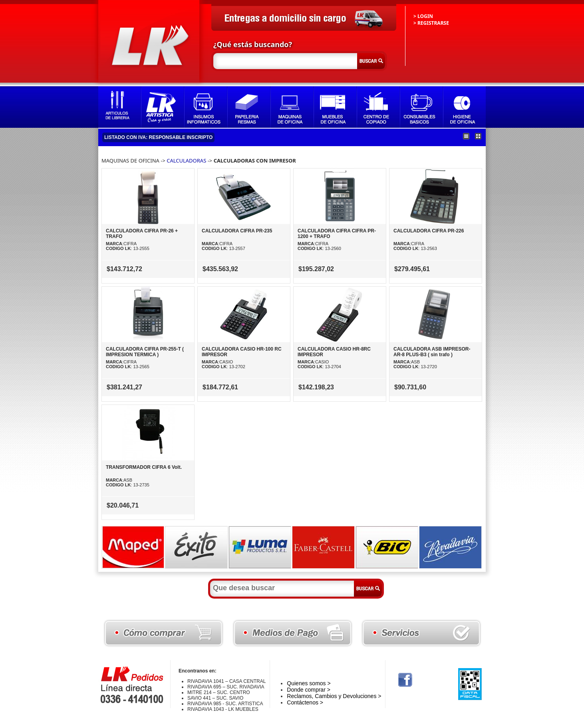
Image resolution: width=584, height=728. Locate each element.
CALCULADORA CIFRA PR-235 (237, 231)
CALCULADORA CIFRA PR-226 (429, 231)
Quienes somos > (309, 683)
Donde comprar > (309, 690)
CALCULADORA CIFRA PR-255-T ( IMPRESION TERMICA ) (145, 352)
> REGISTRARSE (431, 23)
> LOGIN (423, 16)
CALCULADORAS (186, 161)
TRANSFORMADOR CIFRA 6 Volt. (144, 467)
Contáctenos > (305, 702)
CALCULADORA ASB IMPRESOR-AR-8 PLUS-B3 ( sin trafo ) (432, 352)
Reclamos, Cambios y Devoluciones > (334, 696)
